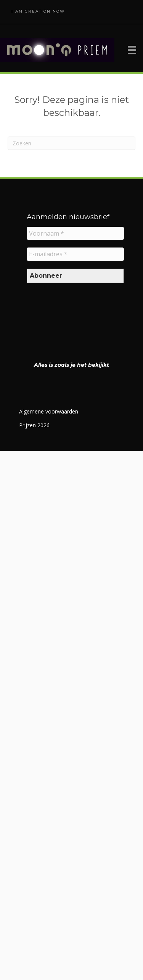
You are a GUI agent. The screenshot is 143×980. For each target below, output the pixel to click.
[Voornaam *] (75, 233)
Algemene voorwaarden (49, 411)
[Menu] (132, 50)
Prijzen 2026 (34, 425)
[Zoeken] (71, 143)
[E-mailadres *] (75, 254)
